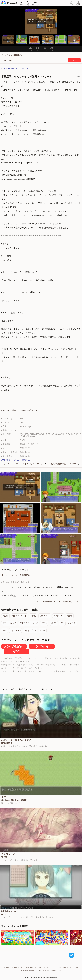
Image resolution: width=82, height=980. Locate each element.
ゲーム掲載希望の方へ (28, 970)
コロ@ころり (8, 60)
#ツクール (58, 616)
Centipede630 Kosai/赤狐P (14, 800)
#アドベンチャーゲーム (10, 69)
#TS (5, 631)
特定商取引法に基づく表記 (33, 967)
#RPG (54, 623)
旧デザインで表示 (63, 967)
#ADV (44, 623)
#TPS (43, 631)
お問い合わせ (74, 967)
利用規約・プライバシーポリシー (14, 967)
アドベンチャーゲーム (33, 464)
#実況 (33, 616)
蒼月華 (4, 857)
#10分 (5, 616)
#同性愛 (72, 623)
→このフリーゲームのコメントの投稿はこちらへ (58, 602)
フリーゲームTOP (9, 464)
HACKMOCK (7, 743)
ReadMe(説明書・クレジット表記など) (19, 410)
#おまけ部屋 (30, 631)
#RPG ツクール (19, 616)
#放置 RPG (16, 631)
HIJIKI (4, 914)
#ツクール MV (9, 623)
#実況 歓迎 (45, 616)
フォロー (74, 60)
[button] (8, 40)
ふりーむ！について (49, 967)
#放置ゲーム (25, 69)
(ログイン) (42, 646)
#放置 (70, 616)
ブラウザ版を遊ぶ (14, 646)
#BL (62, 623)
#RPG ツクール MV (28, 623)
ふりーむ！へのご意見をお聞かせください (49, 970)
